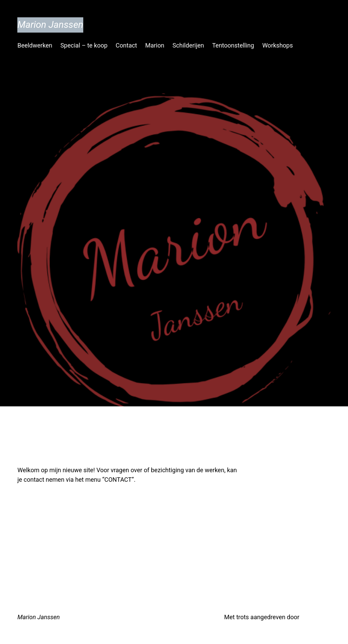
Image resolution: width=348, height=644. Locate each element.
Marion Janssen (50, 25)
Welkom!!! (54, 447)
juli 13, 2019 (31, 497)
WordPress (316, 617)
